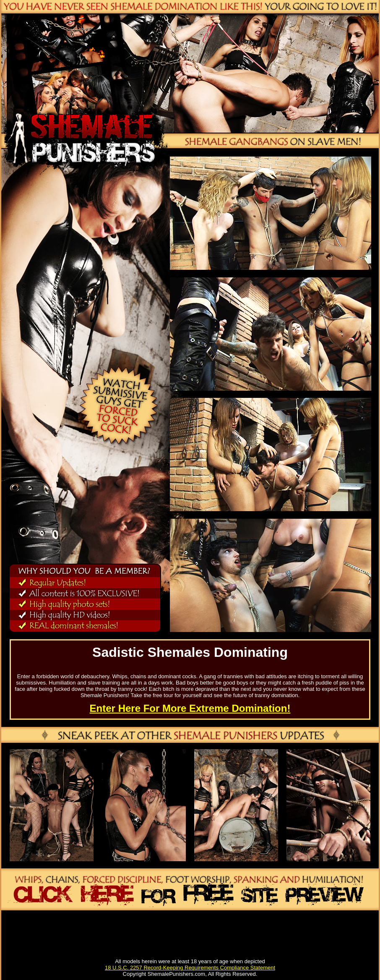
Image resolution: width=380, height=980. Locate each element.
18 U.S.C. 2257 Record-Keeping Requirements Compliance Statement (190, 968)
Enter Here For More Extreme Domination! (190, 708)
